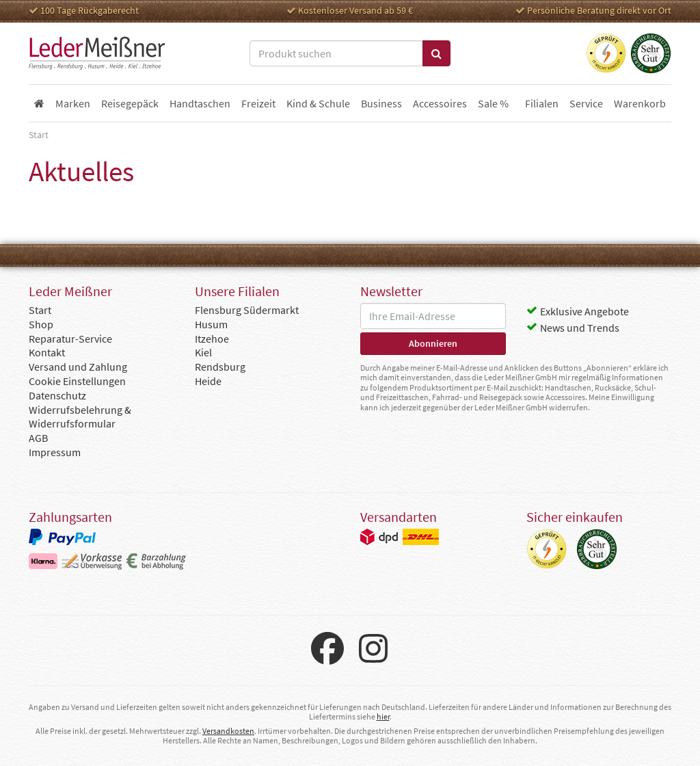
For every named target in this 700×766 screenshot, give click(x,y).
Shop (41, 324)
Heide (208, 381)
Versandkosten (228, 731)
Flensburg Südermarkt (247, 310)
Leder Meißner (97, 53)
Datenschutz (57, 395)
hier (383, 716)
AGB (38, 438)
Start (40, 310)
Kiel (203, 352)
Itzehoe (212, 339)
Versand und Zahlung (78, 367)
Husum (211, 324)
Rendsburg (220, 367)
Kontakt (47, 352)
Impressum (55, 452)
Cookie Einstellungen (77, 381)
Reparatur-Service (70, 339)
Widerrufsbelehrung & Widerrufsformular (80, 417)
